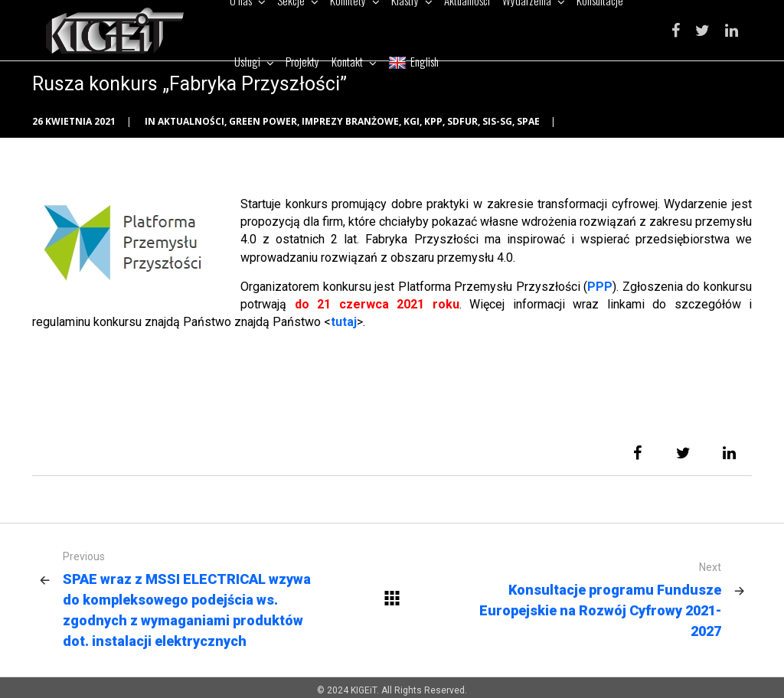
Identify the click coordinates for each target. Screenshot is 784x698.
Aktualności (191, 121)
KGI (412, 121)
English (413, 62)
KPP (433, 121)
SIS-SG (497, 121)
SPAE (528, 121)
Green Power (263, 121)
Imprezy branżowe (350, 121)
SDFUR (462, 121)
